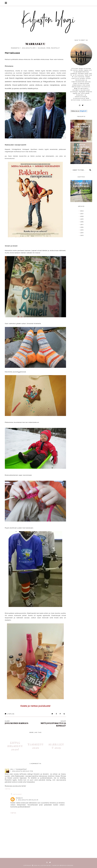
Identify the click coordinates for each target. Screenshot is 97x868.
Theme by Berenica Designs (62, 865)
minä (48, 48)
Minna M (19, 798)
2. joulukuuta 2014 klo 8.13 (27, 800)
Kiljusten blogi (44, 865)
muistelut (56, 48)
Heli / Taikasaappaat (19, 769)
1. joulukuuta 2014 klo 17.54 (22, 771)
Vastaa (8, 789)
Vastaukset (17, 794)
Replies (10, 714)
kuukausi (42, 48)
